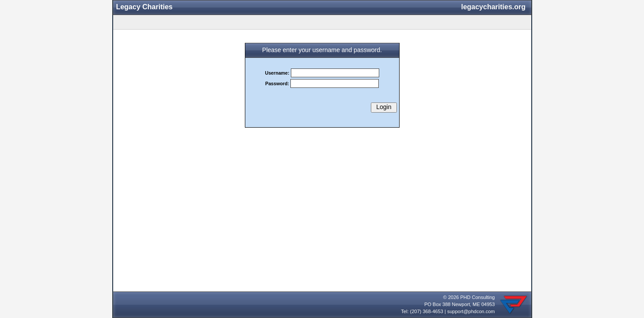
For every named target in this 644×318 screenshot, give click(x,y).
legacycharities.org (493, 7)
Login (384, 107)
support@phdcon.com (471, 311)
